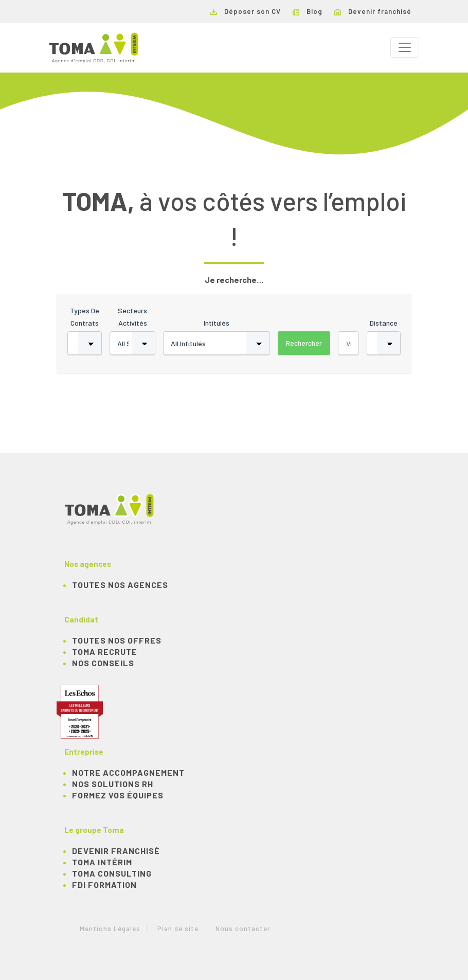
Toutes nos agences (120, 585)
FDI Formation (104, 885)
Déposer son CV (246, 11)
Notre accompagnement (128, 772)
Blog (308, 11)
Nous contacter (243, 929)
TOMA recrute (105, 652)
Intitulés (217, 323)
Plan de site (178, 929)
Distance (384, 323)
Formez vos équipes (118, 795)
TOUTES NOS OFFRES (117, 640)
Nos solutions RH (113, 784)
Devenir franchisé (373, 11)
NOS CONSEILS (103, 663)
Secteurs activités (132, 317)
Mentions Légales (110, 929)
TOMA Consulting (112, 873)
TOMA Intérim (102, 862)
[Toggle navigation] (405, 47)
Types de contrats (85, 317)
